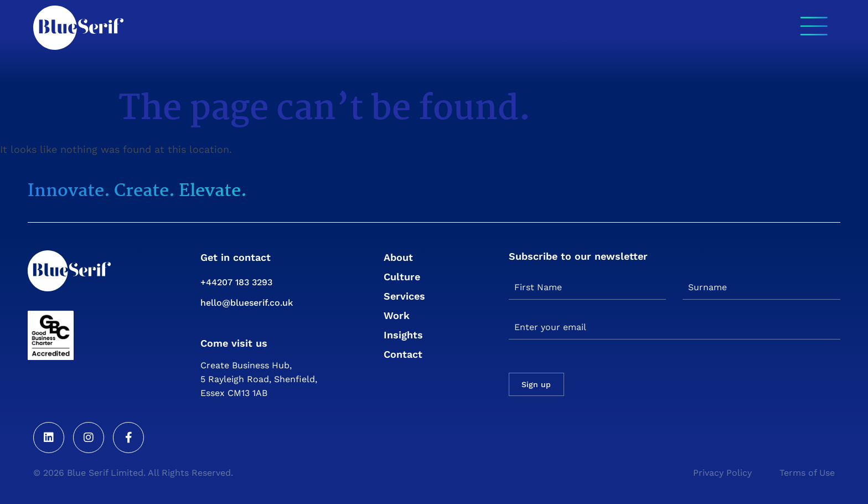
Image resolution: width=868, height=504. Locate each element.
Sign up (536, 384)
